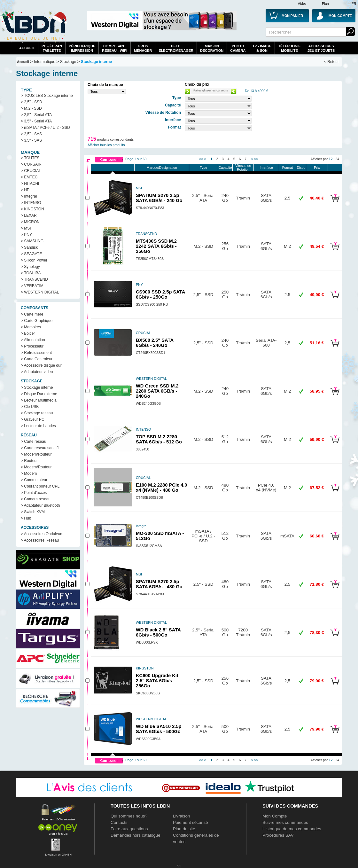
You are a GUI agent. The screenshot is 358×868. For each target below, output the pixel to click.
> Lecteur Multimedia (39, 400)
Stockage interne (96, 62)
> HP (25, 190)
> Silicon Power (34, 260)
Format (288, 168)
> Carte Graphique (37, 321)
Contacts (119, 822)
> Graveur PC (33, 419)
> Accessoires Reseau (40, 540)
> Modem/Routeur (36, 454)
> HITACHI (30, 184)
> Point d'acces (34, 493)
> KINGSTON (32, 209)
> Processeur (32, 346)
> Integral (29, 196)
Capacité (225, 168)
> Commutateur (34, 480)
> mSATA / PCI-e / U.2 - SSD (45, 128)
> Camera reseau (36, 499)
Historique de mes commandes (292, 829)
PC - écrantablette (52, 48)
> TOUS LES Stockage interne (47, 96)
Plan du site (184, 829)
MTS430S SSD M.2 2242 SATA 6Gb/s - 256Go (156, 246)
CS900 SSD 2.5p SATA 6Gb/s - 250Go (160, 294)
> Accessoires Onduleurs (42, 534)
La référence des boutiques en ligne (34, 26)
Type (203, 168)
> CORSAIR (31, 164)
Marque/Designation (162, 168)
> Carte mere (32, 314)
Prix (317, 168)
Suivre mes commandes (285, 822)
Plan (325, 4)
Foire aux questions (129, 829)
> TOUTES (30, 158)
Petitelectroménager (176, 48)
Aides (302, 4)
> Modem (29, 473)
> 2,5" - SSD (31, 102)
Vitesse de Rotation (243, 168)
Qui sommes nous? (129, 816)
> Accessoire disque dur (41, 365)
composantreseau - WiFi (115, 48)
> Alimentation (33, 340)
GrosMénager (143, 48)
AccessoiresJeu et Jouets (321, 48)
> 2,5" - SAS (31, 134)
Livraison (181, 816)
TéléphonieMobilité (289, 48)
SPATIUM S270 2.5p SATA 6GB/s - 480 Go (159, 584)
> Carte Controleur (37, 359)
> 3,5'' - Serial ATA (36, 121)
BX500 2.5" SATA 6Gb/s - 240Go (155, 343)
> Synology (30, 267)
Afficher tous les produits (106, 145)
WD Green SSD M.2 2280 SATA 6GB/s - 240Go (157, 391)
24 (337, 159)
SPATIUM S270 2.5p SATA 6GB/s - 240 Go (159, 198)
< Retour (331, 62)
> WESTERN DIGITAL (40, 292)
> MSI (26, 228)
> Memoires (31, 327)
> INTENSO (31, 203)
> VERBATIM (32, 286)
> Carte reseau (34, 442)
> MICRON (30, 222)
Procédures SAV (278, 835)
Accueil (27, 48)
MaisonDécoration (212, 48)
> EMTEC (29, 177)
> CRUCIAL (31, 171)
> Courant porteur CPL (40, 486)
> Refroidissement (36, 353)
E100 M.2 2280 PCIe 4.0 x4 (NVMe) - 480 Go (162, 488)
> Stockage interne (37, 387)
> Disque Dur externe (39, 394)
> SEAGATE (31, 254)
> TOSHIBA (31, 273)
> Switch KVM (33, 512)
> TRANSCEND (34, 279)
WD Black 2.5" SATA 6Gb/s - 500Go (158, 632)
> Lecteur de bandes (38, 426)
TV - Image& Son (262, 48)
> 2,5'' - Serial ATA (36, 115)
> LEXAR (29, 215)
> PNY (26, 235)
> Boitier (28, 333)
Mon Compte (275, 816)
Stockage (68, 62)
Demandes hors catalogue (136, 835)
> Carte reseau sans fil (40, 448)
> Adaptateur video (37, 372)
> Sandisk (29, 247)
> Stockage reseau (37, 413)
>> (256, 159)
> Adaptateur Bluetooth (40, 505)
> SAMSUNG (32, 241)
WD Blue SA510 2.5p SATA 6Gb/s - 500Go (159, 729)
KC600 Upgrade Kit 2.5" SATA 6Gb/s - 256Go (157, 681)
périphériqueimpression (82, 48)
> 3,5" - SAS (31, 140)
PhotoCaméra (238, 48)
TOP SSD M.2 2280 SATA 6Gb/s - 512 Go (159, 439)
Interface (266, 168)
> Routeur (29, 461)
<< (201, 159)
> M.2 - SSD (31, 108)
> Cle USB (30, 407)
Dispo (301, 168)
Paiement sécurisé (191, 822)
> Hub (26, 518)
